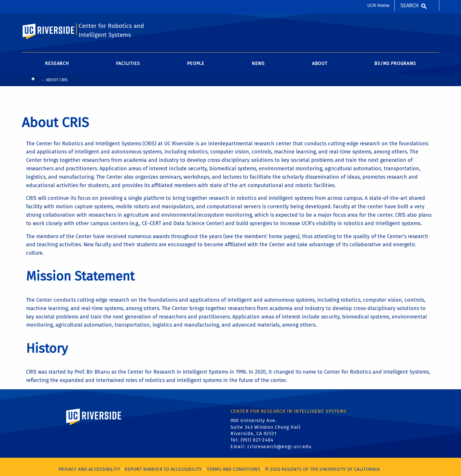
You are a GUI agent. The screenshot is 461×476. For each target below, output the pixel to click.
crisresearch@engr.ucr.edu (279, 447)
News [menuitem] (258, 63)
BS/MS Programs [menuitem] (395, 63)
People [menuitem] (196, 63)
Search (410, 6)
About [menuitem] (320, 63)
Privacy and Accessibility (89, 469)
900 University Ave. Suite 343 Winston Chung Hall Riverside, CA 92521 (266, 427)
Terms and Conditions (233, 469)
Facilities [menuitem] (128, 63)
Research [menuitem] (57, 63)
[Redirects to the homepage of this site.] (33, 80)
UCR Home (379, 5)
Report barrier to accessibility (163, 469)
